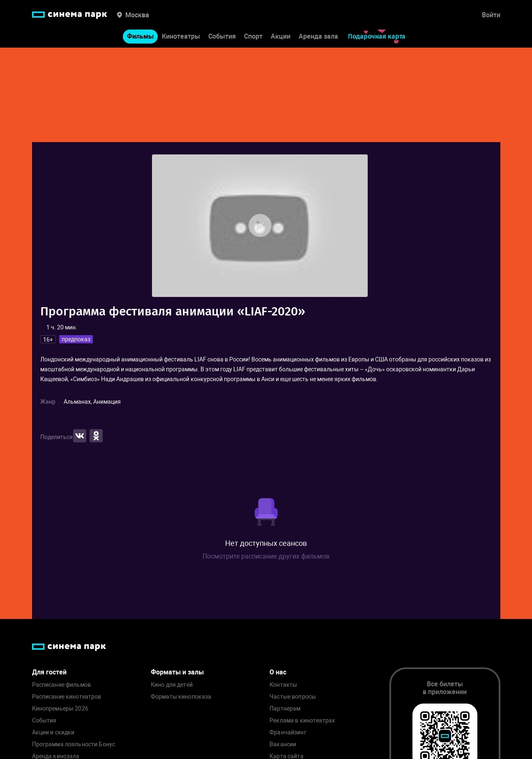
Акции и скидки (53, 733)
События (222, 36)
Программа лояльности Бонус (74, 744)
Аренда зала (318, 36)
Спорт (253, 36)
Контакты (283, 685)
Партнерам (285, 709)
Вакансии (283, 744)
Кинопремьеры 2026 (60, 709)
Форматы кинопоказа (181, 697)
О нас (278, 672)
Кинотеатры (181, 36)
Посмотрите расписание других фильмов (266, 556)
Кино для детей (172, 685)
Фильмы (140, 36)
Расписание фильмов (62, 685)
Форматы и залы (177, 672)
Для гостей (49, 672)
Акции (281, 36)
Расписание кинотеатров (67, 697)
